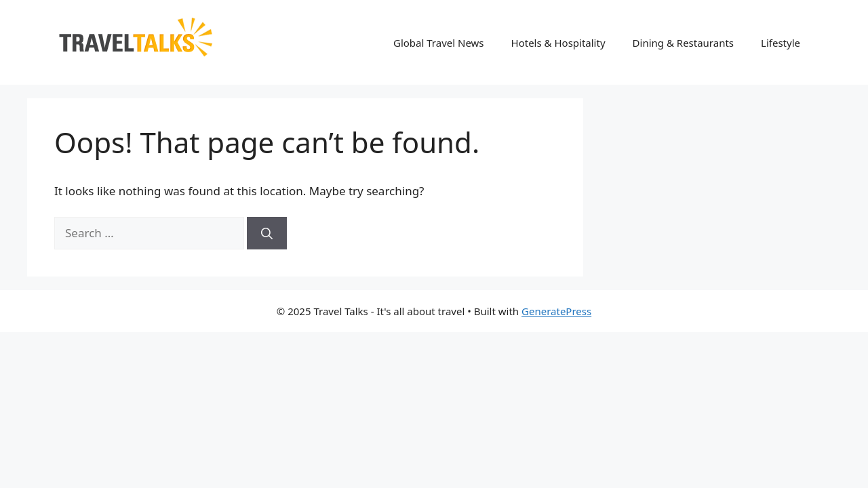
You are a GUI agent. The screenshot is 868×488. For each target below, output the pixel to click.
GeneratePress (556, 311)
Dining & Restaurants (684, 43)
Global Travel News (439, 43)
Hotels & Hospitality (558, 43)
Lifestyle (781, 43)
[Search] (267, 233)
